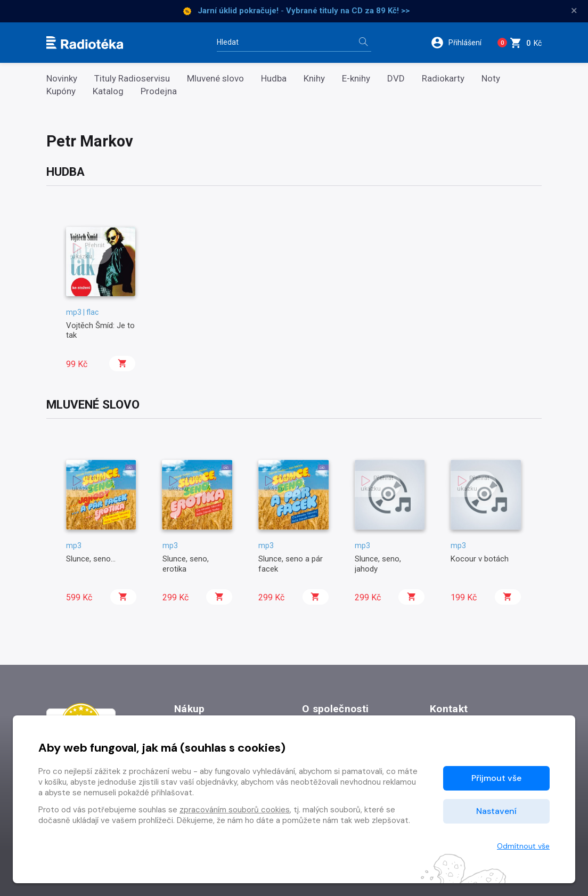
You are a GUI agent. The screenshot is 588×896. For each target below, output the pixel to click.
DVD (396, 79)
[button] (457, 43)
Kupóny (61, 91)
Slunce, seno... (91, 559)
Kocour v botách (480, 559)
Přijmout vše (496, 778)
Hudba (274, 79)
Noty (491, 79)
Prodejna (159, 91)
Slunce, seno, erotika (186, 564)
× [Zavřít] (574, 11)
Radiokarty (443, 79)
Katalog (108, 91)
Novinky (62, 79)
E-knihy (356, 79)
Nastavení (496, 811)
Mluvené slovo (215, 79)
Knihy (314, 79)
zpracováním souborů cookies (235, 810)
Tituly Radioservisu (132, 79)
